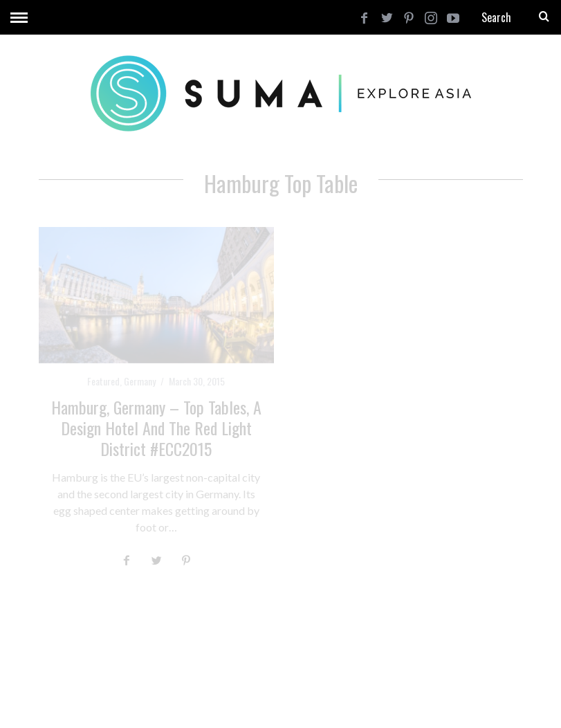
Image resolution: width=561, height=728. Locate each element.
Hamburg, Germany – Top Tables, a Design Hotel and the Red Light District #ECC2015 (156, 428)
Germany (140, 381)
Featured (103, 381)
